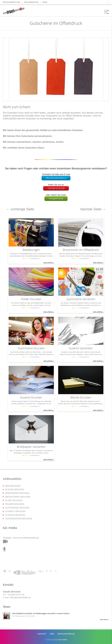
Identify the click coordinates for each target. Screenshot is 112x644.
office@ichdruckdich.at (56, 178)
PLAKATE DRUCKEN (15, 515)
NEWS (45, 2)
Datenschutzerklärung (66, 634)
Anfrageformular (56, 199)
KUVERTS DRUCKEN (15, 511)
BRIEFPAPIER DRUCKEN (17, 493)
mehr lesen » (104, 620)
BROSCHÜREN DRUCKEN (18, 497)
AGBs (52, 634)
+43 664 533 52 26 (16, 595)
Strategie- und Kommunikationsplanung (21, 538)
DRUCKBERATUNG (31, 2)
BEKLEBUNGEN (13, 486)
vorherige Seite (20, 209)
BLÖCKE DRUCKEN (15, 489)
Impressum (42, 634)
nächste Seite (93, 209)
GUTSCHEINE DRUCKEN (17, 508)
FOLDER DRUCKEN (15, 504)
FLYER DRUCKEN (14, 500)
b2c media (63, 640)
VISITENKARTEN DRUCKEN (19, 519)
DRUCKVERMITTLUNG (12, 2)
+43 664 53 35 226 (56, 188)
